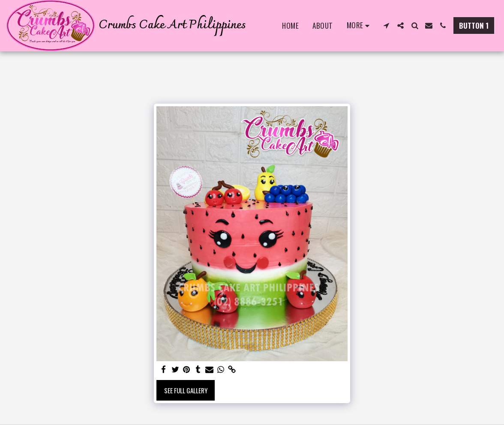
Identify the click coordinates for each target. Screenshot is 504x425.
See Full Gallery (186, 390)
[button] (386, 25)
